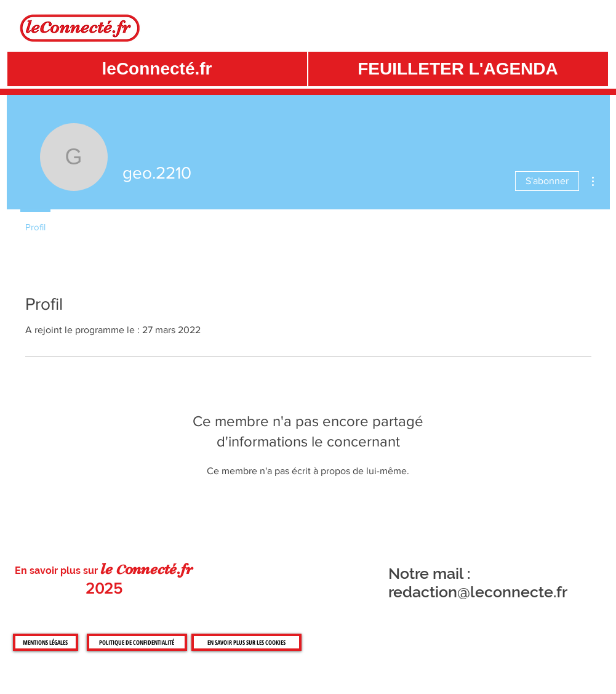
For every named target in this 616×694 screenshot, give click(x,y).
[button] (458, 69)
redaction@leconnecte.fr (478, 592)
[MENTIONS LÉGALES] (46, 642)
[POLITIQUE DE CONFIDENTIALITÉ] (137, 642)
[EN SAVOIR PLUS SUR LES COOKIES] (246, 642)
